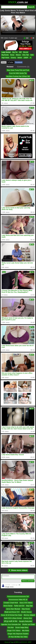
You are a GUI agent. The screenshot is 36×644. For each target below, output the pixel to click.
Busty (12, 55)
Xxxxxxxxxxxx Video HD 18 (18, 600)
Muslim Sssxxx (26, 612)
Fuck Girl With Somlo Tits (18, 73)
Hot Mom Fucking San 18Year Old (18, 76)
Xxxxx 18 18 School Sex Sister (12, 615)
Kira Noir (11, 627)
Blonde (26, 52)
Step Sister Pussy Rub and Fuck (18, 70)
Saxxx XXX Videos (26, 603)
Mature (18, 55)
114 (26, 38)
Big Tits (15, 52)
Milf (20, 52)
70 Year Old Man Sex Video (18, 637)
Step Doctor (26, 609)
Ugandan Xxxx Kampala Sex (11, 624)
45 (32, 38)
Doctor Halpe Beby (22, 627)
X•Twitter (11, 62)
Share (4, 62)
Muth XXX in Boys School (13, 618)
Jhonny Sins (28, 618)
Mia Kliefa (25, 631)
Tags (12, 642)
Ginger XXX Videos (14, 631)
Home (7, 642)
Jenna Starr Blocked (13, 609)
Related (10, 67)
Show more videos (18, 570)
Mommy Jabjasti (29, 615)
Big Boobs (5, 55)
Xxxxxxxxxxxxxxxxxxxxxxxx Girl (18, 596)
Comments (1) (23, 67)
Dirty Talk (26, 55)
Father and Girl (19, 606)
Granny (13, 58)
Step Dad (29, 606)
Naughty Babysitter (25, 621)
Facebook (19, 62)
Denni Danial (8, 606)
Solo (32, 55)
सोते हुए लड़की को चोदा (11, 621)
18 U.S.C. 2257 (26, 642)
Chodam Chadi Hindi (11, 603)
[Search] (14, 7)
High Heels (5, 58)
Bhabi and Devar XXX (12, 612)
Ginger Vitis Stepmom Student (18, 634)
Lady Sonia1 (6, 52)
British (20, 58)
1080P (26, 58)
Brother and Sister (29, 624)
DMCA (17, 642)
